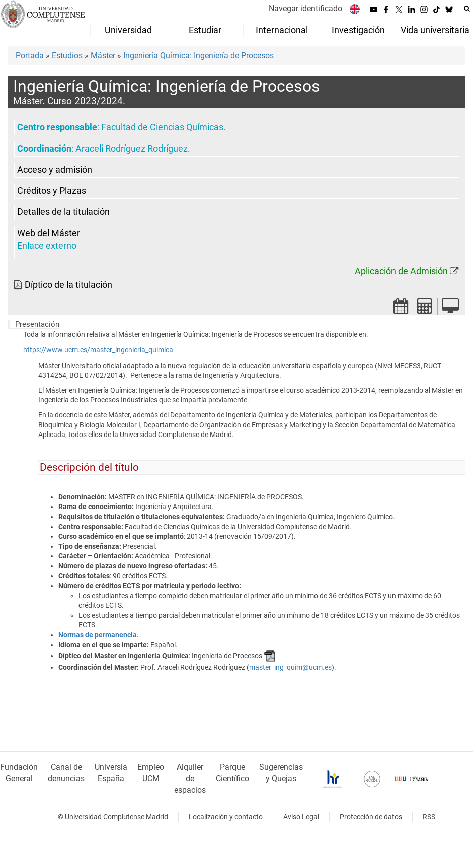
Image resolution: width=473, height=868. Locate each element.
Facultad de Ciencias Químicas (162, 127)
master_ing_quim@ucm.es (290, 667)
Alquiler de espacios (190, 779)
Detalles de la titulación (63, 212)
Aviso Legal (301, 817)
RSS (429, 817)
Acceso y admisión (55, 170)
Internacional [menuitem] (282, 30)
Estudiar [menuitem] (205, 30)
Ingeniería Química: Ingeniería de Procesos (199, 56)
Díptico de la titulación (68, 285)
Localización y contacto (226, 817)
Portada (30, 56)
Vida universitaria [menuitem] (435, 30)
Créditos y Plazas (52, 191)
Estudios (67, 56)
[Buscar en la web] (467, 9)
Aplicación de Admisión (401, 271)
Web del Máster (49, 233)
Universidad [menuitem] (128, 30)
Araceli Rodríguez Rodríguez (132, 149)
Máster (103, 56)
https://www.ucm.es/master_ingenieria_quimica (98, 350)
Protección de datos (371, 817)
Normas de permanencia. (99, 635)
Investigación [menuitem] (358, 30)
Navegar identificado (305, 8)
